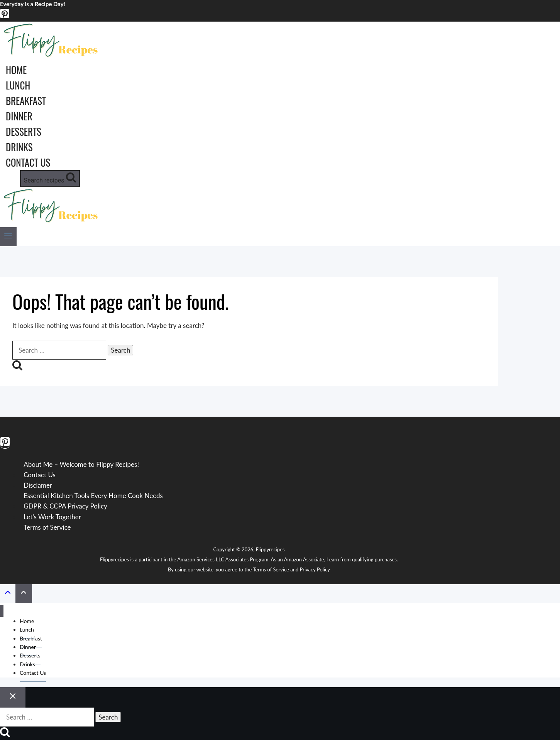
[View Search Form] (50, 179)
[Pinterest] (5, 16)
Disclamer (38, 485)
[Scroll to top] (8, 594)
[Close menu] (2, 611)
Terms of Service (47, 527)
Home (16, 70)
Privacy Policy (315, 569)
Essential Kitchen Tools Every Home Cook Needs (93, 496)
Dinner (19, 116)
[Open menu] (8, 237)
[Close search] (13, 697)
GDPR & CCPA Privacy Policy (65, 506)
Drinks (19, 147)
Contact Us (28, 162)
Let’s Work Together (52, 517)
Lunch (18, 85)
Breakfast (26, 101)
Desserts (24, 131)
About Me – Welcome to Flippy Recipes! (81, 464)
